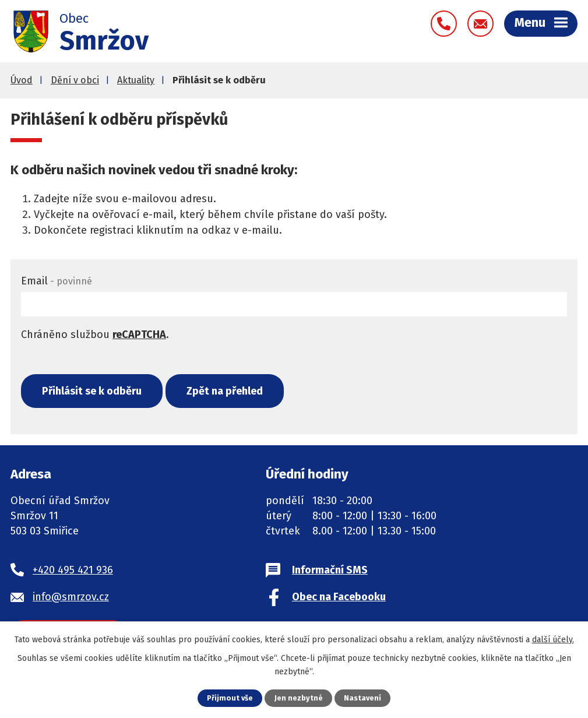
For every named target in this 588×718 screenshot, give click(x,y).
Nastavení (362, 698)
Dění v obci (75, 81)
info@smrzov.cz (71, 598)
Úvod (22, 81)
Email (57, 282)
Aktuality (136, 81)
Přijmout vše (230, 698)
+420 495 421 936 (73, 571)
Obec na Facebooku (339, 598)
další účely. (553, 640)
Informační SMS (330, 571)
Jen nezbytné (299, 698)
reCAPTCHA (139, 336)
